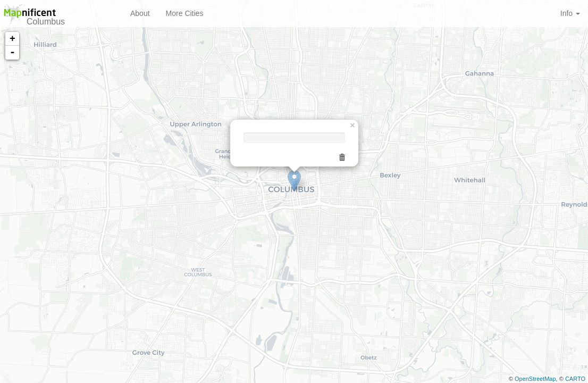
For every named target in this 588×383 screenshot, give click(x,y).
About (140, 13)
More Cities (185, 13)
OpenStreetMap (535, 379)
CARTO (575, 379)
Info (570, 13)
